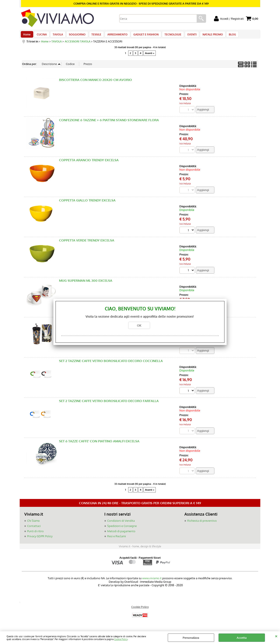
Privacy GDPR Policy (40, 539)
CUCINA (41, 35)
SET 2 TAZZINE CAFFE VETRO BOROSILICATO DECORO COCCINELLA (111, 363)
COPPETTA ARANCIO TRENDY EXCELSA (89, 162)
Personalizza (191, 638)
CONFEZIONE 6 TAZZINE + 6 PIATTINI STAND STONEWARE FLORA (109, 122)
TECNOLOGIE (168, 35)
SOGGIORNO (75, 35)
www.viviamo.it (152, 581)
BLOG (225, 35)
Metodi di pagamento (121, 534)
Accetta (242, 638)
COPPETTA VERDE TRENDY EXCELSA (87, 243)
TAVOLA (56, 35)
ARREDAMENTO (114, 35)
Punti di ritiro (35, 534)
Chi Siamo (33, 523)
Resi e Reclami (116, 539)
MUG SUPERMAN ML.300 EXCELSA (86, 283)
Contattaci (34, 528)
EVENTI (186, 35)
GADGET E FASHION (142, 35)
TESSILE (94, 35)
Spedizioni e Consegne (122, 528)
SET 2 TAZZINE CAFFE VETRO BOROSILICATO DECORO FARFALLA (109, 403)
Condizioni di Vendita (121, 523)
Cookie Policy (121, 639)
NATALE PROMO (206, 35)
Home (27, 35)
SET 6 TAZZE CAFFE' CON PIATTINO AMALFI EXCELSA (99, 444)
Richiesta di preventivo (202, 523)
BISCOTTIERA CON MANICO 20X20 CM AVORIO (95, 82)
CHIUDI (276, 636)
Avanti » (150, 55)
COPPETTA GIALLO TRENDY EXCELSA (87, 203)
